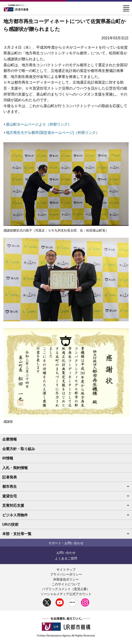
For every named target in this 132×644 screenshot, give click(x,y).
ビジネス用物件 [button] (66, 515)
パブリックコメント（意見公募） (66, 589)
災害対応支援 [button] (66, 505)
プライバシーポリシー (66, 574)
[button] (126, 7)
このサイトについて (66, 584)
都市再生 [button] (66, 487)
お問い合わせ (66, 553)
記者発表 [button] (10, 477)
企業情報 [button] (10, 439)
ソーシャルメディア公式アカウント (66, 594)
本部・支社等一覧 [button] (66, 534)
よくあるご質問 (66, 558)
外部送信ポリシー (66, 579)
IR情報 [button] (8, 458)
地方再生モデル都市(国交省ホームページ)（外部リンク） (53, 133)
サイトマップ (66, 570)
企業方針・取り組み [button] (19, 449)
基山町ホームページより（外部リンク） (39, 124)
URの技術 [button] (10, 524)
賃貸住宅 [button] (66, 496)
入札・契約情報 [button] (15, 468)
